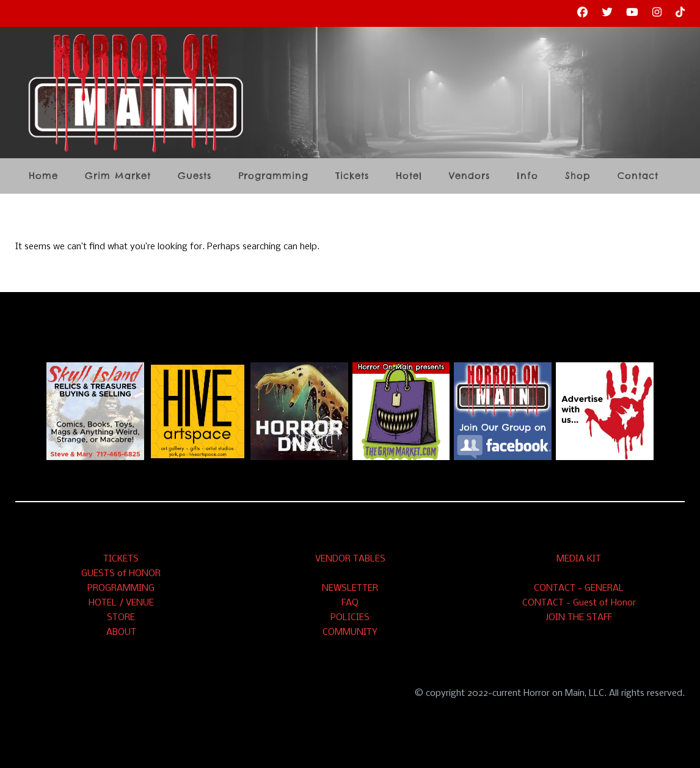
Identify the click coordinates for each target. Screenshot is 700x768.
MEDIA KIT (579, 559)
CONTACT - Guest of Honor (579, 603)
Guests (195, 176)
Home (43, 176)
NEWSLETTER (350, 588)
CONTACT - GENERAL (579, 588)
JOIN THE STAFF (579, 618)
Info (527, 176)
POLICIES (350, 618)
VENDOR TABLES (350, 559)
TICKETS (121, 559)
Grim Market (118, 176)
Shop (578, 176)
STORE (121, 618)
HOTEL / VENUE (121, 603)
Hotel (409, 176)
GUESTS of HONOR (121, 574)
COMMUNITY (350, 632)
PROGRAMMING (121, 588)
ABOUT (121, 632)
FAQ (350, 603)
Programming (273, 176)
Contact (638, 176)
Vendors (469, 176)
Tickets (352, 176)
